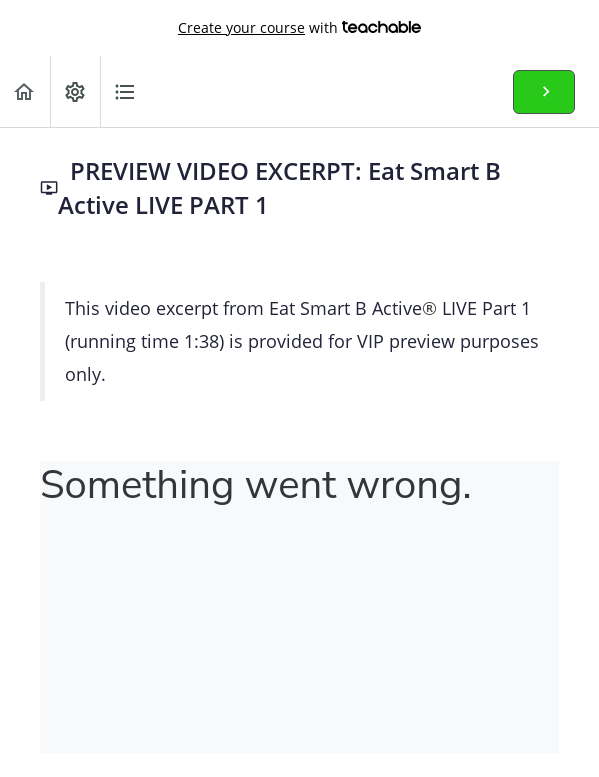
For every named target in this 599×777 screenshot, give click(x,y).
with (299, 28)
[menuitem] (75, 91)
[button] (25, 91)
